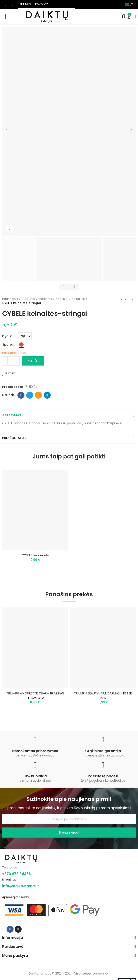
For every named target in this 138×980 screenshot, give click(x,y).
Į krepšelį (33, 361)
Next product (133, 301)
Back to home (127, 301)
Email (39, 395)
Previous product (122, 301)
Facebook (21, 395)
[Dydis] (25, 336)
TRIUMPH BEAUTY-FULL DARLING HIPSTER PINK (103, 696)
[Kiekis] (11, 361)
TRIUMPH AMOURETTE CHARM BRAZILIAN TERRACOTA (35, 696)
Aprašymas (12, 415)
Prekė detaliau (14, 438)
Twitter (30, 395)
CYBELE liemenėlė (35, 555)
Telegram (47, 395)
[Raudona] (21, 344)
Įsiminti (11, 373)
